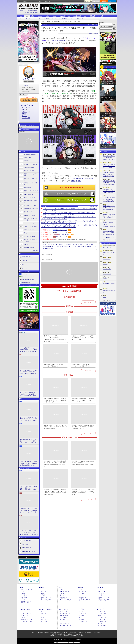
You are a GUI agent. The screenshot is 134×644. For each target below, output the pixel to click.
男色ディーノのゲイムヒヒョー (31, 175)
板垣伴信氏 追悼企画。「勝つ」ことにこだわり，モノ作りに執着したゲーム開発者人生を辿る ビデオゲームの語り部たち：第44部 (109, 225)
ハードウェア (77, 16)
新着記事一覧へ (88, 302)
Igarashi (49, 248)
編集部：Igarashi (93, 34)
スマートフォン (63, 609)
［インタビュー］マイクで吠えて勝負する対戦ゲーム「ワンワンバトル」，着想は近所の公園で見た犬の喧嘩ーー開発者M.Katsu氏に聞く (29, 488)
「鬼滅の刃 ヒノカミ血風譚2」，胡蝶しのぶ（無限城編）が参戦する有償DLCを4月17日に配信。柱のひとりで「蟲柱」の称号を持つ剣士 (109, 174)
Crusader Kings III (107, 274)
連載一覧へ (35, 251)
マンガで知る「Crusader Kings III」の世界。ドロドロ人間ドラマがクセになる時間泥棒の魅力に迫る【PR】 (29, 394)
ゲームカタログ (79, 19)
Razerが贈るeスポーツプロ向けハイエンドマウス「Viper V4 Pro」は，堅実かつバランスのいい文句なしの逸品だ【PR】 (55, 427)
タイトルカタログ (46, 600)
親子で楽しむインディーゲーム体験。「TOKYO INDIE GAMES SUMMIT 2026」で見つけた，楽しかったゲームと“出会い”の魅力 (29, 372)
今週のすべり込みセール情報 (31, 184)
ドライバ (24, 268)
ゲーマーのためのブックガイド (31, 201)
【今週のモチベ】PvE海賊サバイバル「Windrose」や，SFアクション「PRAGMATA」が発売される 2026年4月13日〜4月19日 (55, 338)
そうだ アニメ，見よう (30, 197)
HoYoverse (25, 85)
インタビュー (40, 19)
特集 (23, 110)
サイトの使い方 (38, 1)
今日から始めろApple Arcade (31, 209)
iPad (65, 246)
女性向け (62, 16)
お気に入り (96, 1)
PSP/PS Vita (101, 588)
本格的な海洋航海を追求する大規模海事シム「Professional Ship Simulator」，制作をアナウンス (109, 183)
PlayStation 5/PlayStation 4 (28, 279)
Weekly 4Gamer (28, 158)
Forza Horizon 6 (106, 259)
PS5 (53, 41)
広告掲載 (78, 640)
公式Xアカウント (27, 1)
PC (27, 16)
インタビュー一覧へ (88, 499)
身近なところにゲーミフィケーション (31, 240)
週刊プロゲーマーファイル (31, 164)
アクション (62, 245)
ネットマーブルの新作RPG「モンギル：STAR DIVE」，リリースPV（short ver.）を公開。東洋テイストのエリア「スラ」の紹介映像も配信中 (109, 166)
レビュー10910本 (24, 12)
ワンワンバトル (107, 247)
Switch (47, 16)
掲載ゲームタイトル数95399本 (29, 11)
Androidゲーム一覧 (65, 625)
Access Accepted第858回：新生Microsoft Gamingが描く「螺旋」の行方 (53, 365)
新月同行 (105, 279)
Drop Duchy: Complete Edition (109, 291)
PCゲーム (24, 274)
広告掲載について (27, 548)
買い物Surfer (27, 233)
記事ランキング (26, 602)
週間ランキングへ (111, 238)
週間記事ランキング (27, 257)
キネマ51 (26, 244)
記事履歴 (104, 1)
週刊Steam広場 (28, 188)
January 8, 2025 (76, 181)
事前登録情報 (64, 615)
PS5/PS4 (40, 16)
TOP (21, 16)
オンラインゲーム (27, 590)
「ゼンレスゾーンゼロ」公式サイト (71, 188)
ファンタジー (76, 245)
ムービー (54, 19)
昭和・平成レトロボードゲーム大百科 (31, 219)
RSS (20, 1)
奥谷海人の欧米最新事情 (30, 154)
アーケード (100, 609)
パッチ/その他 (26, 118)
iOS (57, 41)
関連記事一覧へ (94, 207)
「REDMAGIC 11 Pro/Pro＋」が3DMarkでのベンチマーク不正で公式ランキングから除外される (109, 199)
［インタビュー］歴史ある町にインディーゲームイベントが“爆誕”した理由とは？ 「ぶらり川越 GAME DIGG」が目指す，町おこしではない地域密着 (29, 533)
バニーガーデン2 (107, 269)
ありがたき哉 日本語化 (30, 236)
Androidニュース (65, 613)
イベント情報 (102, 613)
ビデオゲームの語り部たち (31, 226)
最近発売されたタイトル (66, 19)
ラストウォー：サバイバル (109, 253)
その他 (100, 623)
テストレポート (84, 613)
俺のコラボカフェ (28, 212)
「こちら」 (76, 634)
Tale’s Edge (105, 264)
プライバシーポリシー (28, 540)
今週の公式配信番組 (29, 167)
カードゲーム (102, 617)
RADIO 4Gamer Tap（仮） (30, 194)
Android (62, 41)
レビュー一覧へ (88, 433)
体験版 (48, 19)
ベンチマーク (83, 621)
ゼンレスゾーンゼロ (29, 79)
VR (69, 16)
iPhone (68, 246)
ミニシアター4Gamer (29, 230)
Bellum (104, 297)
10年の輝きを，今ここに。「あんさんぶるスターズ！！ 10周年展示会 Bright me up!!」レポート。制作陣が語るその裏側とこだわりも (29, 510)
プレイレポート (30, 19)
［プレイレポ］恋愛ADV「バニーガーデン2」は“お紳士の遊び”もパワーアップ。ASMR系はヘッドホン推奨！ (109, 158)
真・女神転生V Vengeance (109, 284)
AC (85, 16)
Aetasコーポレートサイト (29, 552)
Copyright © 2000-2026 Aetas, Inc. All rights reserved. (67, 642)
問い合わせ (48, 1)
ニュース (25, 108)
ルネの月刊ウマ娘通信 (29, 215)
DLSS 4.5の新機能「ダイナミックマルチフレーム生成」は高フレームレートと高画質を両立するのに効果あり (55, 400)
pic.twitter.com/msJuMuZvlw (83, 178)
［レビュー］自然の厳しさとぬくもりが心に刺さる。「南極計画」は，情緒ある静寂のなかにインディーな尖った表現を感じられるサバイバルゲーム (29, 463)
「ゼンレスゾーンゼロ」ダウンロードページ (70, 194)
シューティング (103, 619)
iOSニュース (64, 611)
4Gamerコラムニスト (29, 223)
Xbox (33, 16)
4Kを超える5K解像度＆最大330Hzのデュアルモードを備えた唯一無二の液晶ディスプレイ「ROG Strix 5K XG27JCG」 (83, 427)
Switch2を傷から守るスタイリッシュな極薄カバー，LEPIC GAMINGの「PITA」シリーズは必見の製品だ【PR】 (29, 350)
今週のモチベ (27, 161)
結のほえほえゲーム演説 (30, 205)
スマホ (54, 16)
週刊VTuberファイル (29, 171)
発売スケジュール (46, 598)
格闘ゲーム (102, 615)
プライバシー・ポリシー (68, 640)
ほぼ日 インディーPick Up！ (31, 191)
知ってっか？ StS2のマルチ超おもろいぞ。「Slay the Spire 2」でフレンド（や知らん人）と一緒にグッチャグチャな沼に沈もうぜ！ (29, 419)
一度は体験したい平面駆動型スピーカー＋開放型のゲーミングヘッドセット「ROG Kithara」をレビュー (83, 400)
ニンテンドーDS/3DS (46, 609)
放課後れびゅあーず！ (29, 247)
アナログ (92, 16)
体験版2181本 (34, 12)
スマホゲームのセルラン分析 (31, 179)
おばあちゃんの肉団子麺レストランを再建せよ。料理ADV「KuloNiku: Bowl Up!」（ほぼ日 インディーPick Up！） (83, 338)
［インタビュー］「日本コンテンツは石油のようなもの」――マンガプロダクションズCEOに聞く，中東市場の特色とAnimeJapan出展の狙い (83, 492)
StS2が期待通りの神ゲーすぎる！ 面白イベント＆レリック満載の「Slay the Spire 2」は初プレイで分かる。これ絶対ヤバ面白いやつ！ (29, 441)
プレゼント (25, 260)
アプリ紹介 (63, 619)
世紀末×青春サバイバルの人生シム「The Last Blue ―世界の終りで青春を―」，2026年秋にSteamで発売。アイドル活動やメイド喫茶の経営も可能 (109, 208)
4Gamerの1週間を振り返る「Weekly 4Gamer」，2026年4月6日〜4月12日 (81, 365)
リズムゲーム (102, 621)
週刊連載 (24, 598)
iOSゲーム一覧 (64, 623)
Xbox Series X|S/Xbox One (28, 277)
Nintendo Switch (26, 282)
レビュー (21, 19)
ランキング (112, 1)
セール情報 (63, 617)
